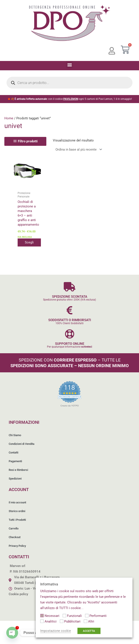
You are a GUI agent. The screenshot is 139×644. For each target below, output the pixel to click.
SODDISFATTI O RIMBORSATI (70, 320)
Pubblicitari (72, 621)
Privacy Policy (17, 546)
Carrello (14, 528)
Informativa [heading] (49, 584)
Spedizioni (15, 479)
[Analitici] (42, 621)
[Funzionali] (64, 616)
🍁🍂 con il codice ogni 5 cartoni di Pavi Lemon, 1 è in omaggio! (70, 99)
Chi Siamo (15, 435)
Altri (91, 621)
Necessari (52, 616)
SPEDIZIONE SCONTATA (70, 297)
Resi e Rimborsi (18, 470)
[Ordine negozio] (78, 149)
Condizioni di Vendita (22, 444)
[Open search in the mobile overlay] (69, 83)
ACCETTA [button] (89, 631)
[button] (69, 65)
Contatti (13, 453)
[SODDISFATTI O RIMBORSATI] (69, 310)
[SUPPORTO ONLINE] (69, 334)
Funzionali (74, 616)
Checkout (15, 537)
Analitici (51, 621)
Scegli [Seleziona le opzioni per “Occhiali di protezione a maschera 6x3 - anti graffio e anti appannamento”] (31, 242)
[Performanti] (87, 616)
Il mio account (17, 502)
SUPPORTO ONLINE (70, 344)
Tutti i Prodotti (17, 520)
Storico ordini (17, 511)
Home (9, 118)
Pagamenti (15, 461)
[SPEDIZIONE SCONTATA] (69, 287)
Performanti (98, 616)
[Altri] (85, 621)
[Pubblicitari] (62, 621)
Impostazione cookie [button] (56, 631)
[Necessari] (42, 616)
